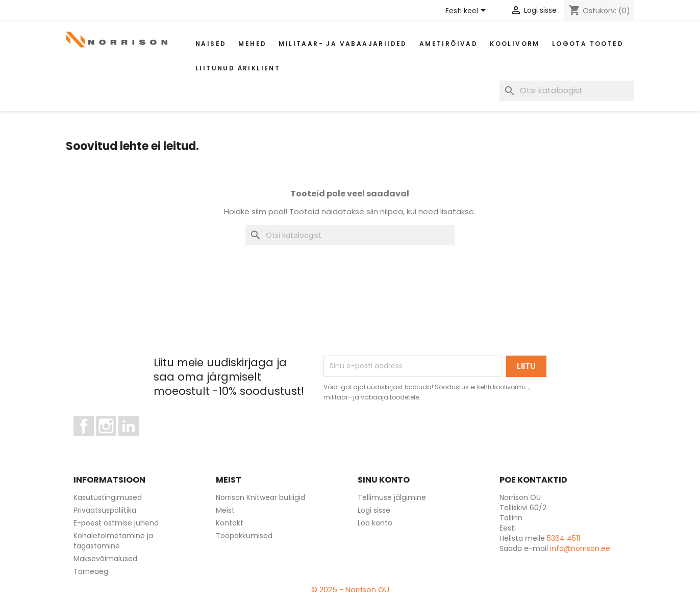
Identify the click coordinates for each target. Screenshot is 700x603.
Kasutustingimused (108, 497)
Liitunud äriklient (238, 68)
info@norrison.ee (580, 548)
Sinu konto (384, 480)
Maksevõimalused (105, 559)
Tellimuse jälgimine (392, 497)
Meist (225, 510)
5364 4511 (564, 538)
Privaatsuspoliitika (105, 510)
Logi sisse (374, 510)
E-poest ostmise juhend (116, 523)
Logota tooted (588, 44)
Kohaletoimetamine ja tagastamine (113, 541)
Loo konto (375, 523)
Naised (211, 44)
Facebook (94, 441)
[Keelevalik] (467, 11)
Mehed (252, 44)
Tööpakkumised (244, 536)
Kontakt (230, 523)
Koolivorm (515, 44)
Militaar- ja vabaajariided (343, 44)
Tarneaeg (91, 571)
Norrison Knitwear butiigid (260, 497)
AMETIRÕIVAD (448, 44)
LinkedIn (134, 441)
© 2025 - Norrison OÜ (350, 589)
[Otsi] (567, 91)
